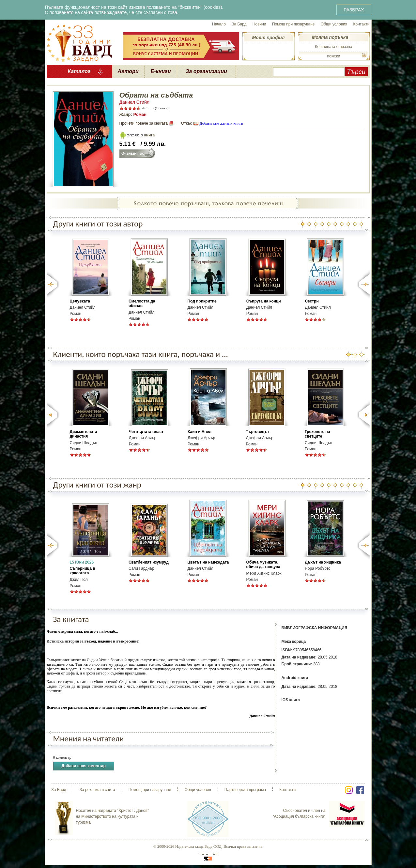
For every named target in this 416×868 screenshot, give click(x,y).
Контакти (362, 24)
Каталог (79, 71)
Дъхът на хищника (323, 562)
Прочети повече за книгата (144, 123)
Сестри (312, 301)
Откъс (187, 123)
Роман (140, 114)
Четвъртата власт (146, 432)
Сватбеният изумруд (149, 562)
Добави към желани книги (221, 123)
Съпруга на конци (264, 301)
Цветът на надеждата (208, 562)
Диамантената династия (84, 434)
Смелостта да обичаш (142, 303)
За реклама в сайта (97, 790)
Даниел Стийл (135, 102)
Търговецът (258, 432)
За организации (206, 71)
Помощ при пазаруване (293, 24)
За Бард (239, 24)
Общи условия (334, 24)
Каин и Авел (200, 432)
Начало (219, 24)
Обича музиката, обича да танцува (263, 565)
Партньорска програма (245, 790)
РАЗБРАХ (354, 10)
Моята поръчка (330, 37)
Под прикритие (202, 301)
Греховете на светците (317, 434)
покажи (333, 56)
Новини (259, 24)
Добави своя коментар (84, 766)
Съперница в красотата (83, 571)
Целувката (80, 301)
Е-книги (161, 71)
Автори (128, 71)
